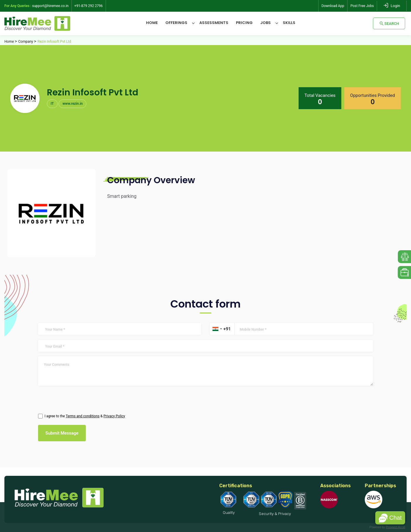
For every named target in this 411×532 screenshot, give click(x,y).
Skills (289, 23)
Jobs (266, 23)
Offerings (176, 23)
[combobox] (217, 329)
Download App (333, 6)
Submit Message (62, 433)
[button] (390, 518)
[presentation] (70, 398)
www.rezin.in (72, 104)
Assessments (214, 23)
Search (389, 23)
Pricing (244, 23)
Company (26, 42)
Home (152, 23)
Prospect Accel (395, 527)
